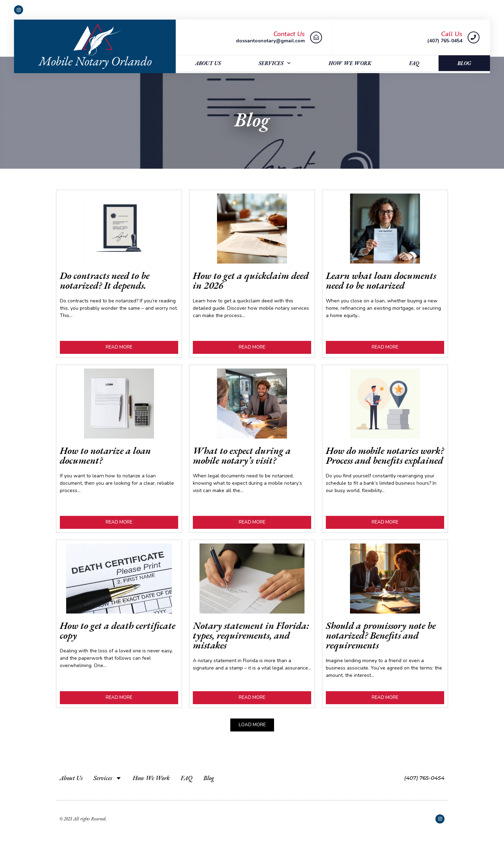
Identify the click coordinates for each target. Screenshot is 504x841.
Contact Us (289, 34)
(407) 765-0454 (424, 778)
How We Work (350, 63)
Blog (464, 63)
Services (275, 63)
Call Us (452, 34)
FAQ (414, 63)
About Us (208, 63)
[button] (252, 725)
